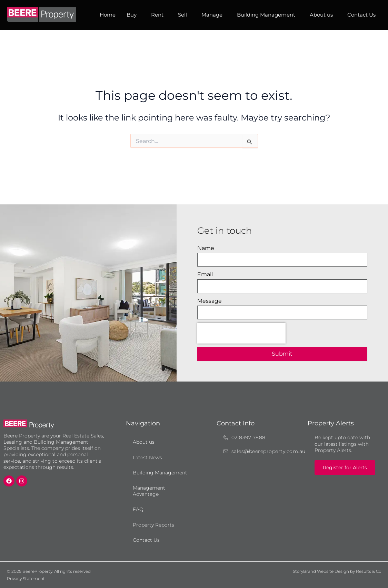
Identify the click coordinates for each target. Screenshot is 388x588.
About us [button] (323, 15)
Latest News (147, 457)
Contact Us (361, 15)
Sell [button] (184, 15)
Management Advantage (149, 491)
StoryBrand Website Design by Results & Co (337, 571)
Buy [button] (133, 15)
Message (210, 301)
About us (144, 442)
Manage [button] (214, 15)
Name (206, 248)
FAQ (138, 509)
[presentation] (241, 333)
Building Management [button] (268, 15)
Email (205, 274)
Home (108, 15)
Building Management (160, 473)
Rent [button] (159, 15)
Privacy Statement (26, 579)
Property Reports (153, 525)
